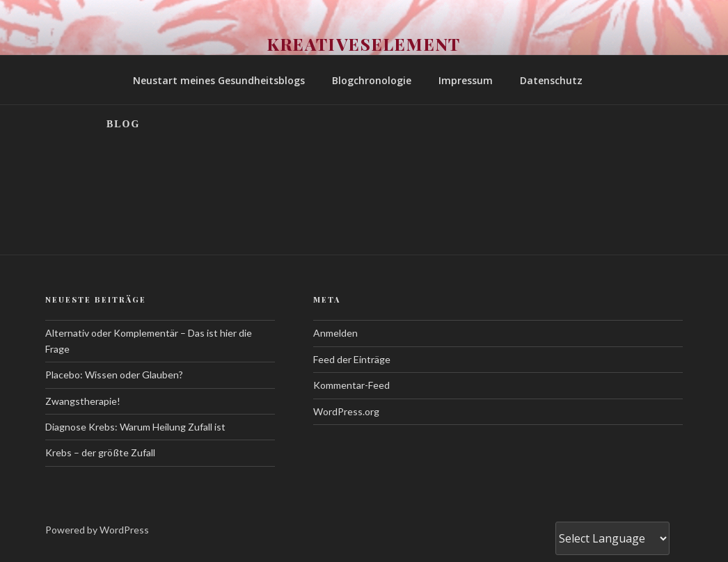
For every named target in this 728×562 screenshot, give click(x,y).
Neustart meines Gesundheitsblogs (219, 80)
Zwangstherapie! (83, 401)
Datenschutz (551, 80)
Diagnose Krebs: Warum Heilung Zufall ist (135, 427)
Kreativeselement (364, 44)
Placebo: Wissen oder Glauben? (114, 375)
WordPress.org (346, 411)
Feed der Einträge (352, 359)
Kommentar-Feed (351, 385)
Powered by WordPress (97, 530)
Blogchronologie (372, 80)
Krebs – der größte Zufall (100, 452)
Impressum (466, 80)
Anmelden (335, 333)
